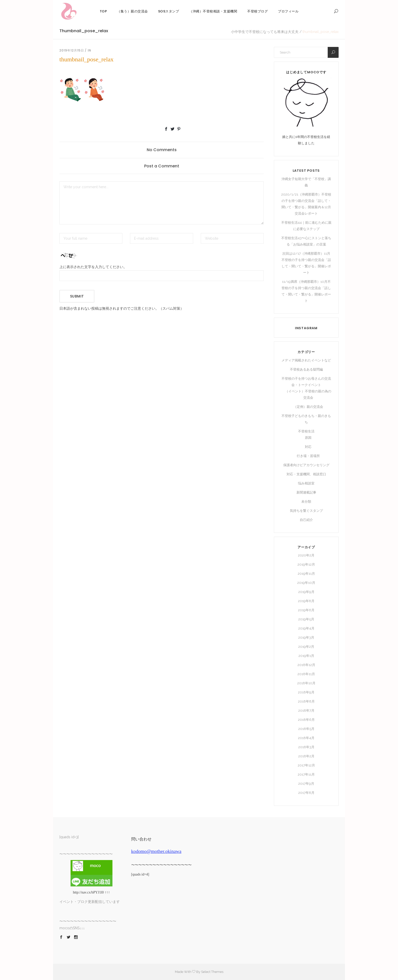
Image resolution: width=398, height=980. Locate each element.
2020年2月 (306, 555)
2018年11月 (306, 674)
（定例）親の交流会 (308, 407)
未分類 (306, 502)
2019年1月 (306, 656)
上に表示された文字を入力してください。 (93, 267)
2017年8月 (306, 793)
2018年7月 (306, 711)
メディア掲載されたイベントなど (306, 360)
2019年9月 (306, 592)
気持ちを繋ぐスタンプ (306, 511)
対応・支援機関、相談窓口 (306, 474)
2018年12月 (306, 665)
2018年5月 (306, 729)
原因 (308, 438)
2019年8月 (306, 601)
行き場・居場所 (308, 456)
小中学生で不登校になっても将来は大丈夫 (265, 32)
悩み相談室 (306, 483)
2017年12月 (306, 765)
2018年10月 (306, 683)
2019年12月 (306, 564)
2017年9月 (306, 784)
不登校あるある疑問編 (306, 369)
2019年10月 (306, 583)
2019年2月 (306, 647)
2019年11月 (306, 574)
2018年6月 (306, 720)
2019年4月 (306, 628)
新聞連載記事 (306, 492)
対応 (308, 447)
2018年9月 (306, 692)
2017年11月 (306, 774)
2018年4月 (306, 738)
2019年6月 (306, 610)
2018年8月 (306, 701)
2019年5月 (306, 619)
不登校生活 (306, 431)
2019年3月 (306, 637)
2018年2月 (306, 756)
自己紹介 (306, 520)
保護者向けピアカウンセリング (306, 465)
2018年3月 (306, 747)
